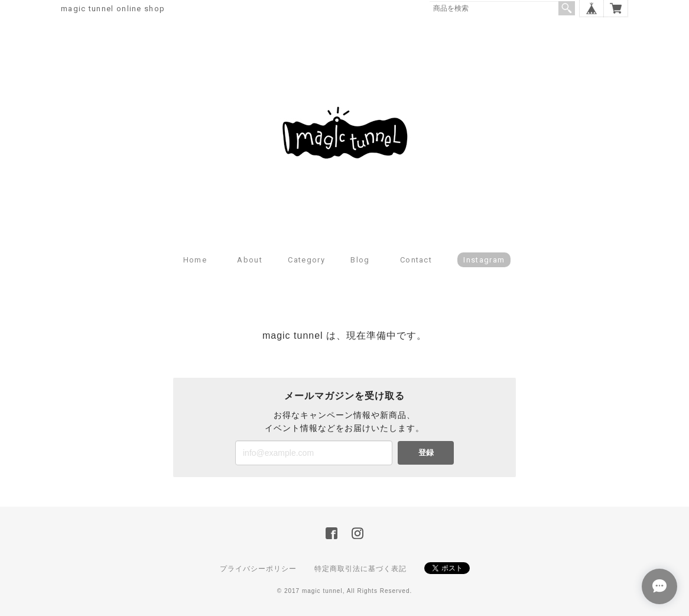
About (250, 260)
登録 (426, 453)
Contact (416, 260)
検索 (567, 8)
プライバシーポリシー (258, 569)
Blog (360, 260)
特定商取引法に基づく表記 (360, 569)
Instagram (484, 260)
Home (195, 260)
